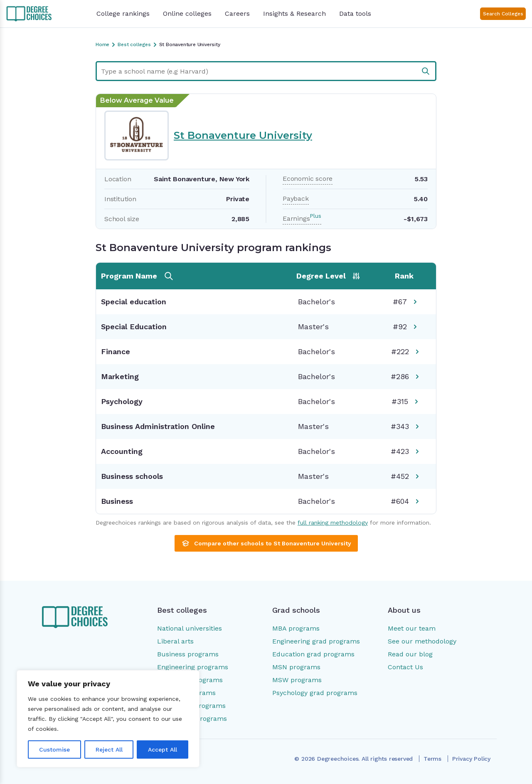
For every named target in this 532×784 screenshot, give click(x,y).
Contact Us (405, 667)
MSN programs (296, 667)
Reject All (109, 749)
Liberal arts (175, 641)
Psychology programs (191, 706)
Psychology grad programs (315, 693)
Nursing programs (186, 693)
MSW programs (297, 680)
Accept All (163, 749)
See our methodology (422, 641)
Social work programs (192, 719)
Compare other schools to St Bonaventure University (266, 543)
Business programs (188, 654)
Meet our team (412, 628)
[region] (108, 719)
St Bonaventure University (243, 135)
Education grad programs (313, 654)
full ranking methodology (333, 523)
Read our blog (410, 654)
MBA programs (296, 628)
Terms (432, 759)
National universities (190, 628)
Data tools (355, 14)
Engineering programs (193, 667)
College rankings (123, 14)
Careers (237, 14)
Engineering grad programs (316, 641)
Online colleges (187, 14)
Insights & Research (294, 14)
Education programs (190, 680)
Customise (54, 749)
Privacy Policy (471, 759)
